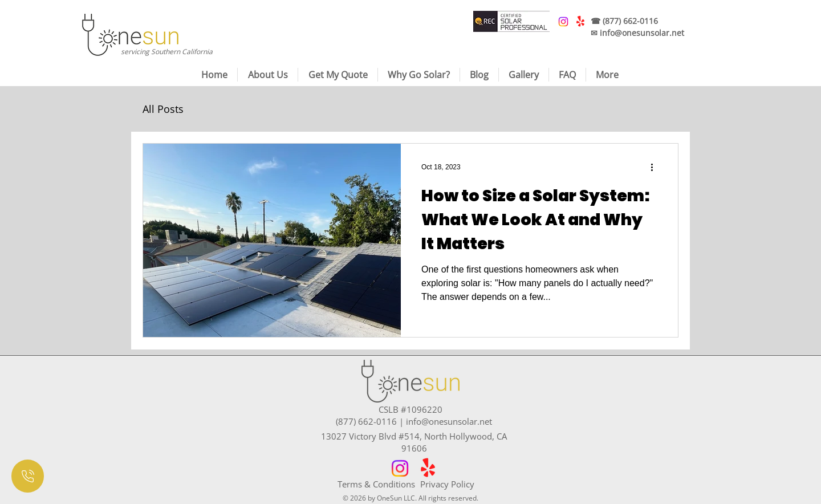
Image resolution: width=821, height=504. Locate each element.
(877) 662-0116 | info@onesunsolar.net (414, 421)
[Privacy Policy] (462, 484)
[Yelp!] (428, 468)
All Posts (163, 109)
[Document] (28, 476)
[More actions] (656, 167)
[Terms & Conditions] (379, 484)
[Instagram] (400, 468)
